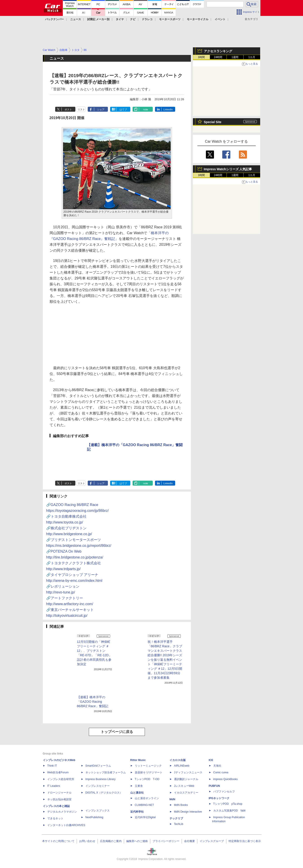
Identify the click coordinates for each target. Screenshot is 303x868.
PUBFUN (214, 786)
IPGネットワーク (219, 798)
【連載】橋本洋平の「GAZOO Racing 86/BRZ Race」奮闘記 (93, 702)
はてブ (123, 109)
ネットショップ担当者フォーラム (106, 772)
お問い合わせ (87, 841)
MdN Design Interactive (188, 812)
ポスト (68, 109)
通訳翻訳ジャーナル (186, 779)
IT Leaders (54, 786)
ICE (211, 760)
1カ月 (252, 57)
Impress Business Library (101, 779)
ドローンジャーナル (59, 793)
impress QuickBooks (226, 779)
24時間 (218, 57)
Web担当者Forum (58, 772)
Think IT (52, 766)
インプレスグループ (212, 841)
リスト (81, 109)
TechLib (179, 824)
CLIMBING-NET (144, 805)
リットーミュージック (148, 766)
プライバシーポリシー (166, 841)
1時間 (201, 57)
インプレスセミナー (98, 786)
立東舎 (139, 786)
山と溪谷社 (137, 793)
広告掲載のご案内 (111, 841)
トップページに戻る (117, 732)
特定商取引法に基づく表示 (245, 841)
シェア (101, 109)
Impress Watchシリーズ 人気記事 (228, 169)
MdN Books (181, 805)
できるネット (55, 818)
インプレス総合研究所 (61, 779)
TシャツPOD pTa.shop (228, 804)
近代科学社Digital (145, 817)
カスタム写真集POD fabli (229, 811)
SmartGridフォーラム (98, 766)
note (145, 109)
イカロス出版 (178, 760)
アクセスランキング (218, 51)
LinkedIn (168, 109)
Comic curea (221, 772)
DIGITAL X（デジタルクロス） (104, 793)
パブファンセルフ (224, 792)
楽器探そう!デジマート (149, 772)
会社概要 (190, 841)
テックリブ (176, 818)
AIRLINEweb (182, 766)
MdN (172, 799)
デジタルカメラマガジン (62, 812)
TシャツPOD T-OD (147, 779)
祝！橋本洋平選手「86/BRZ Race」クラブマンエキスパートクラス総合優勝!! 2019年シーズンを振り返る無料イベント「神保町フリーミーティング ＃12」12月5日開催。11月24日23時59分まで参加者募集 (165, 660)
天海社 (217, 766)
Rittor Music (138, 760)
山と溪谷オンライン (147, 798)
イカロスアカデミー (186, 793)
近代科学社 (137, 812)
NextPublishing (94, 817)
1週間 (235, 57)
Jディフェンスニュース (188, 772)
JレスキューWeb (184, 786)
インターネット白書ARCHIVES (66, 825)
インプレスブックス (98, 811)
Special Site (213, 122)
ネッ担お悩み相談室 (59, 799)
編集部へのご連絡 (137, 841)
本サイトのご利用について (58, 841)
